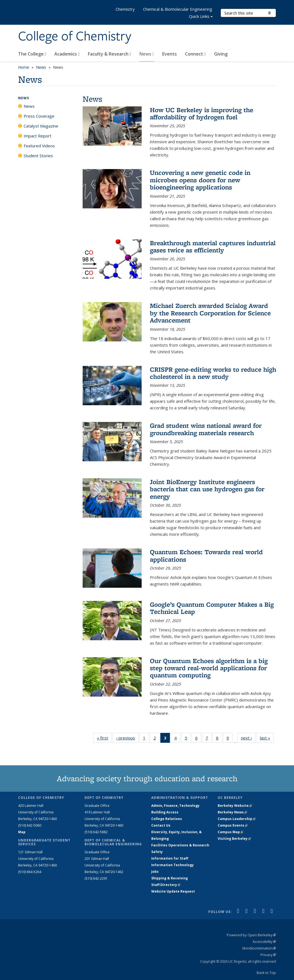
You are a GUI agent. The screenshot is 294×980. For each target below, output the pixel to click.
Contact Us (161, 825)
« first (104, 738)
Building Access (165, 812)
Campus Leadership (237, 819)
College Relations (167, 819)
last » (267, 738)
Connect (195, 54)
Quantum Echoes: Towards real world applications (206, 555)
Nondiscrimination (259, 948)
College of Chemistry (75, 37)
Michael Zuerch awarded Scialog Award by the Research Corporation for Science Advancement (210, 313)
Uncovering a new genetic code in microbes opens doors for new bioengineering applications (200, 180)
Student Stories (38, 156)
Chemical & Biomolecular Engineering (178, 9)
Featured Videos (39, 146)
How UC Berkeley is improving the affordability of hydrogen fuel (201, 113)
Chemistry (125, 9)
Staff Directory (166, 885)
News (147, 54)
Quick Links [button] (201, 17)
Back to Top (266, 973)
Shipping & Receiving (170, 878)
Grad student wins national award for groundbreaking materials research (206, 429)
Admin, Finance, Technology (175, 806)
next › (248, 738)
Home (24, 67)
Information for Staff (170, 858)
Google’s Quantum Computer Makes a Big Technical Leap (212, 608)
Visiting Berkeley (234, 839)
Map (22, 832)
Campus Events (233, 825)
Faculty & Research (110, 54)
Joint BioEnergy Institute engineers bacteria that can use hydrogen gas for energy (207, 489)
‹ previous (127, 738)
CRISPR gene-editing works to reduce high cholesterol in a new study (213, 373)
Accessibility (264, 942)
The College (32, 54)
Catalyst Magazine (41, 126)
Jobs (155, 872)
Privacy (268, 955)
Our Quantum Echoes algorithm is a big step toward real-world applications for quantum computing (209, 668)
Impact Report (37, 136)
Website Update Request (173, 891)
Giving (221, 54)
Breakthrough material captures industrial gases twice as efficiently (213, 246)
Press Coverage (39, 116)
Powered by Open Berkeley (251, 935)
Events (170, 54)
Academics (67, 54)
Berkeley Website (235, 806)
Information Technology (173, 865)
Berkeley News (232, 812)
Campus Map (230, 832)
